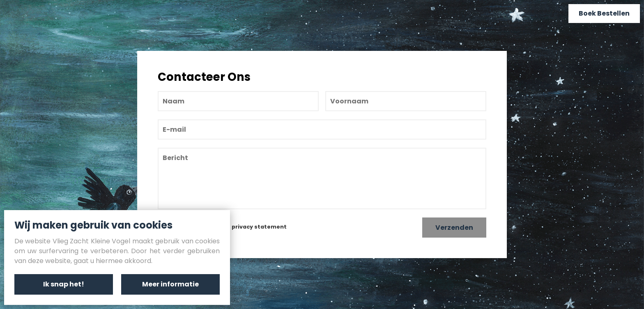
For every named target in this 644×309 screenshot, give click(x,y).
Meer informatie (170, 284)
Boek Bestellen (604, 13)
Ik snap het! (64, 284)
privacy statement (259, 227)
